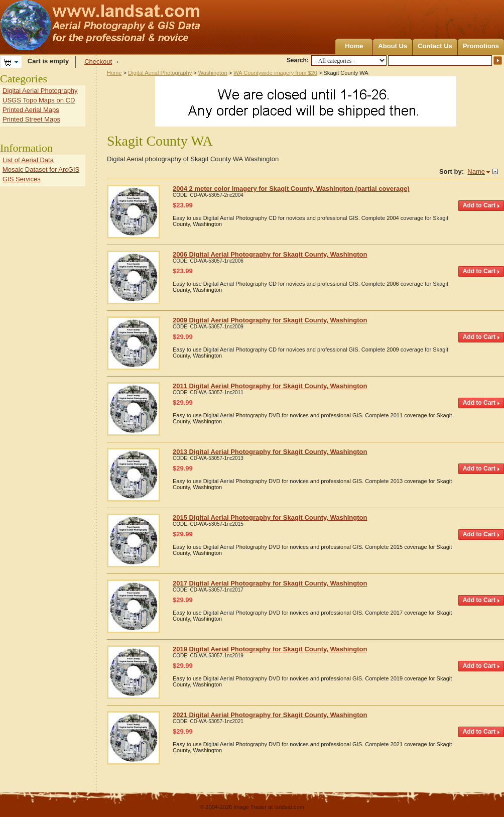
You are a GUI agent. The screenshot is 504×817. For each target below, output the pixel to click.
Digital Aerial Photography (160, 73)
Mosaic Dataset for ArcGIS (41, 169)
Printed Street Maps (31, 119)
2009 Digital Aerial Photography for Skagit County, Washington (270, 320)
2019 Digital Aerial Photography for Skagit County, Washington (270, 649)
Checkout (98, 62)
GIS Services (22, 179)
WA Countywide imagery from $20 (275, 73)
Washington (213, 73)
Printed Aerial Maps (31, 110)
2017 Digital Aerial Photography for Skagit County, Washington (270, 583)
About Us (393, 46)
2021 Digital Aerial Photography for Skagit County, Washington (270, 715)
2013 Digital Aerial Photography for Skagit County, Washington (270, 452)
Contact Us (435, 46)
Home (354, 46)
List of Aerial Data (28, 160)
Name (476, 171)
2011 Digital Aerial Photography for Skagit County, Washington (270, 386)
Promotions (481, 46)
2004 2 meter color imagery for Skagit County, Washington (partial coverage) (291, 189)
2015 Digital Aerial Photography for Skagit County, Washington (270, 517)
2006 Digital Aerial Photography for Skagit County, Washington (270, 254)
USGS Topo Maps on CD (39, 100)
